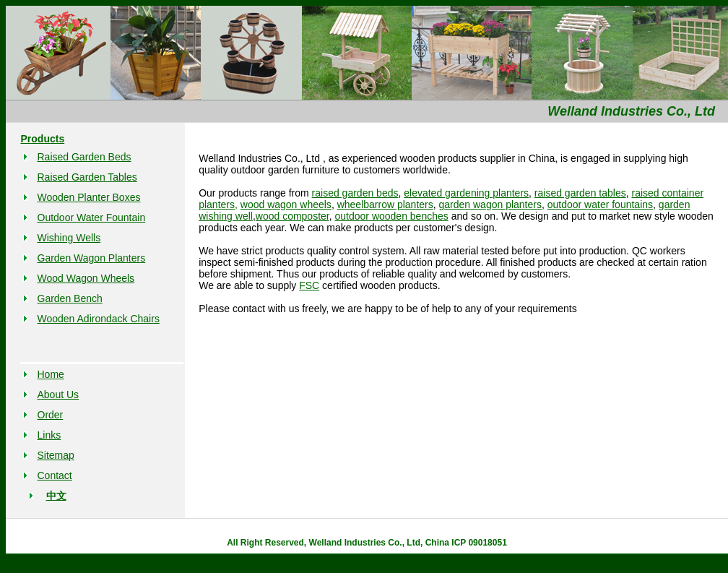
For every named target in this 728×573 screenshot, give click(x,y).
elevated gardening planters (466, 193)
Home (51, 374)
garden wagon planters (490, 204)
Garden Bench (70, 298)
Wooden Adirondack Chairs (99, 319)
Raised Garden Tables (87, 177)
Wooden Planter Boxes (89, 197)
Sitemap (56, 455)
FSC (309, 285)
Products (43, 139)
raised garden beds (355, 193)
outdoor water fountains (600, 204)
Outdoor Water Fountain (92, 217)
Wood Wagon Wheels (86, 278)
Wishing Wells (69, 238)
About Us (58, 395)
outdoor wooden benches (392, 216)
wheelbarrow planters (385, 204)
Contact (55, 475)
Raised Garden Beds (84, 157)
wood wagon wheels (286, 204)
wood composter (292, 216)
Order (51, 415)
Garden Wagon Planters (92, 258)
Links (49, 435)
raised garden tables (580, 193)
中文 (56, 496)
